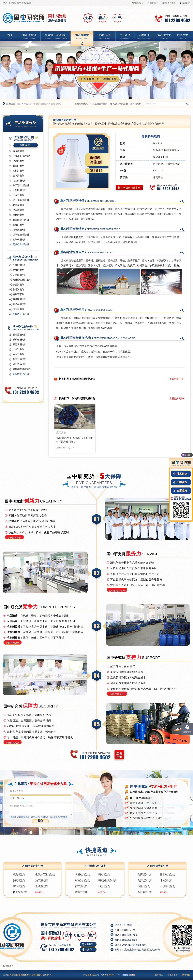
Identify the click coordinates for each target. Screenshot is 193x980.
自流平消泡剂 (19, 359)
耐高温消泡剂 (19, 335)
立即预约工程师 (117, 591)
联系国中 (183, 37)
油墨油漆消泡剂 (21, 220)
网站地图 (154, 3)
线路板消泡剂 (19, 239)
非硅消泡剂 (18, 289)
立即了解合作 (117, 694)
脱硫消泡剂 (18, 161)
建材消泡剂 (18, 215)
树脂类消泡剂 (19, 304)
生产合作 (125, 37)
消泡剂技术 (164, 37)
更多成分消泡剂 (21, 314)
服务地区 (159, 975)
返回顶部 (187, 732)
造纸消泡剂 (18, 176)
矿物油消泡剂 (19, 275)
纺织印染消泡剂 (21, 235)
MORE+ (39, 892)
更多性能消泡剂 (21, 374)
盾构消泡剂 (56, 104)
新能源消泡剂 (19, 230)
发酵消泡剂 (18, 225)
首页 (10, 37)
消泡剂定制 (104, 37)
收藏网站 (186, 3)
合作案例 (144, 37)
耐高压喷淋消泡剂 (22, 369)
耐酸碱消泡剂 (19, 340)
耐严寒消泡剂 (19, 364)
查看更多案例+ (177, 398)
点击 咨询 (119, 755)
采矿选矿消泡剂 (21, 185)
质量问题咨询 (13, 743)
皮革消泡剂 (18, 210)
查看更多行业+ (177, 379)
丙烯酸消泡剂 (19, 299)
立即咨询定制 (14, 538)
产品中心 (28, 104)
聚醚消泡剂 (18, 270)
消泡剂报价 (173, 975)
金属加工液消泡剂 (56, 37)
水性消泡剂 (18, 349)
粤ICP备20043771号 (110, 975)
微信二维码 (170, 3)
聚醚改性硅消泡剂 (22, 280)
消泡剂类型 (82, 37)
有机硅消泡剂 (19, 265)
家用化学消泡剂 (21, 200)
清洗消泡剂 (29, 37)
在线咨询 (89, 944)
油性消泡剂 (18, 354)
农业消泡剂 (18, 195)
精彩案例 (139, 3)
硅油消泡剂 (18, 309)
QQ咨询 (89, 949)
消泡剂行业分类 (41, 104)
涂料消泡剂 (136, 104)
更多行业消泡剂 (21, 244)
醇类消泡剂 (18, 285)
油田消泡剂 (18, 166)
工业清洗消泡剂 (100, 104)
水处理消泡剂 (19, 190)
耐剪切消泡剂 (19, 344)
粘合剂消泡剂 (19, 180)
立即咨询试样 (13, 643)
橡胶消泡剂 (18, 205)
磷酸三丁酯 (18, 294)
